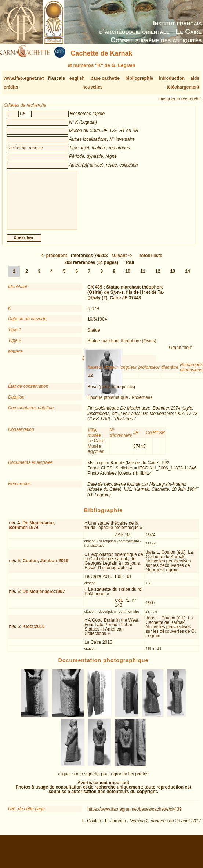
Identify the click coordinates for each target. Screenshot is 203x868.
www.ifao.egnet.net (24, 78)
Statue (94, 336)
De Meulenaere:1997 (44, 597)
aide (195, 78)
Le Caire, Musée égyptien (97, 452)
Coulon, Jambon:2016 (46, 567)
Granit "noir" (181, 353)
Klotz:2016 (34, 632)
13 (173, 277)
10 (128, 277)
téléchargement (183, 87)
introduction (172, 78)
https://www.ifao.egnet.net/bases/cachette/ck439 (135, 815)
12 (158, 277)
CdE (119, 606)
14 (187, 277)
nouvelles (92, 87)
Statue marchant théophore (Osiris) (122, 347)
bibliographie (139, 78)
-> (122, 261)
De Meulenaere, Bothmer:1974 (32, 531)
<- (54, 261)
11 (143, 277)
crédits (11, 87)
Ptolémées (142, 403)
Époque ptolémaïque (108, 403)
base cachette (105, 78)
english (77, 78)
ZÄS (119, 540)
